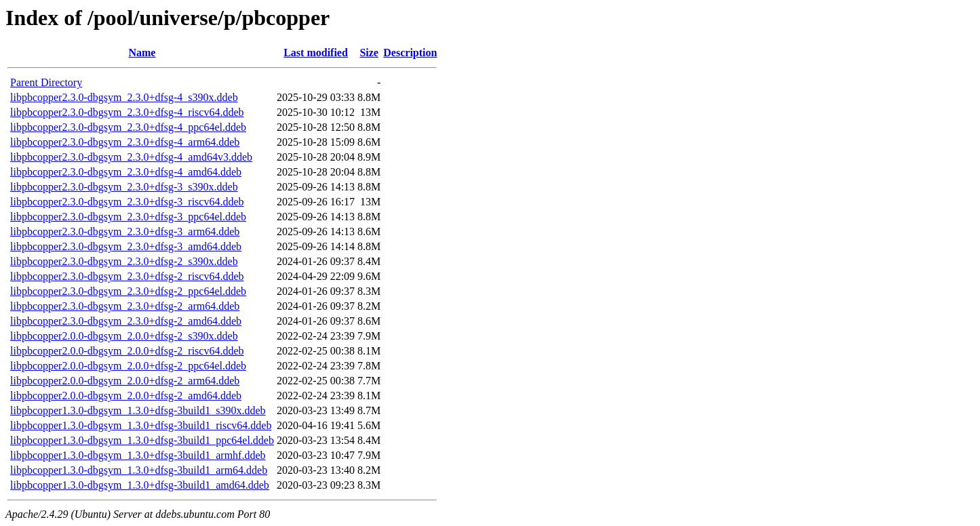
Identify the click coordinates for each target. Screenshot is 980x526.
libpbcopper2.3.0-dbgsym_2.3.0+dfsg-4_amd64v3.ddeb (131, 157)
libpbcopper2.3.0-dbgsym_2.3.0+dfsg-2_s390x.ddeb (124, 261)
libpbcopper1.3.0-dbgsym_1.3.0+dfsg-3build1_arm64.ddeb (139, 470)
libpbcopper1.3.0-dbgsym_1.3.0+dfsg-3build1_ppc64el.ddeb (142, 440)
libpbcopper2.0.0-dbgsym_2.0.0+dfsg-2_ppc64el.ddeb (128, 366)
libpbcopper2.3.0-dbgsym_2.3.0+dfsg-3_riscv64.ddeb (127, 202)
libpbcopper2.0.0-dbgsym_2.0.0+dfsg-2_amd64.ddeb (126, 396)
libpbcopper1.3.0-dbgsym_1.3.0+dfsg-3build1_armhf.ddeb (138, 455)
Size (369, 53)
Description (410, 53)
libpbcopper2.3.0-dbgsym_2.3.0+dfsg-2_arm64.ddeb (125, 306)
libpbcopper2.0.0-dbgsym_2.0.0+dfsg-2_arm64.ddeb (125, 381)
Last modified (316, 53)
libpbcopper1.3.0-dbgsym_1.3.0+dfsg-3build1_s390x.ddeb (138, 410)
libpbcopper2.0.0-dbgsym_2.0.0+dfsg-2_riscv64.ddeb (127, 351)
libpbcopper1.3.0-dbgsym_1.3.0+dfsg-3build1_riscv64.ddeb (141, 425)
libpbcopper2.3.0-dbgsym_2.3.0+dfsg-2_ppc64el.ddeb (128, 291)
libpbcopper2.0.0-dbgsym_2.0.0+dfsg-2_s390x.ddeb (124, 336)
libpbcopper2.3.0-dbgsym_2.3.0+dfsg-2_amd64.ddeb (126, 321)
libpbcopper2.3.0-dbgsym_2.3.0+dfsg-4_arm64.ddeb (125, 142)
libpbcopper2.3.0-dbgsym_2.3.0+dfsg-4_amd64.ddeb (126, 172)
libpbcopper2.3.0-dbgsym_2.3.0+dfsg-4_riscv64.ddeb (127, 112)
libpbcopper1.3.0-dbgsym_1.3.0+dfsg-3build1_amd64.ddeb (140, 485)
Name (142, 53)
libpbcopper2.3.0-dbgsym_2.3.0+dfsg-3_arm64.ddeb (125, 231)
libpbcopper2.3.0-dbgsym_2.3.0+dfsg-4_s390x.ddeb (124, 97)
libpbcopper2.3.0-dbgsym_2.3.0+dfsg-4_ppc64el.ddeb (128, 127)
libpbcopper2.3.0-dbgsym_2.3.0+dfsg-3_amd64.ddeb (126, 246)
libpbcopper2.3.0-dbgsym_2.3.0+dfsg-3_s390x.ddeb (124, 187)
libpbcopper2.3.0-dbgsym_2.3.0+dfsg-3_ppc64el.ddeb (128, 217)
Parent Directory (46, 82)
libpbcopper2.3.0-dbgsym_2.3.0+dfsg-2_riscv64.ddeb (127, 276)
